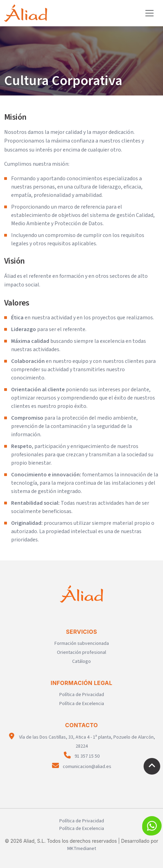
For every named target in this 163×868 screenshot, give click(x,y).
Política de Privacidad (82, 695)
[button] (152, 826)
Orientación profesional (81, 652)
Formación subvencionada (82, 643)
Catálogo (81, 661)
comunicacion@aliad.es (82, 767)
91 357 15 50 (82, 756)
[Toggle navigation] (149, 13)
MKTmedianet (82, 849)
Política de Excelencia (82, 704)
